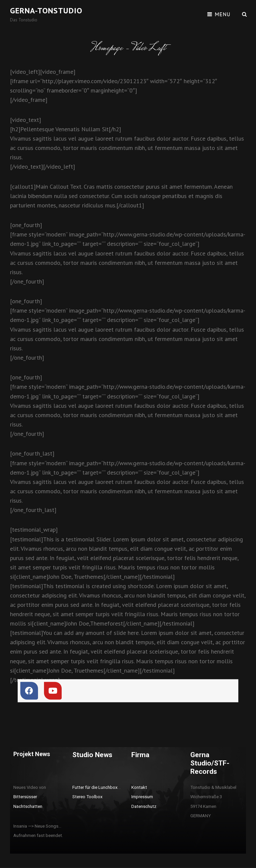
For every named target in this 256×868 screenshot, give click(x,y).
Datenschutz (144, 806)
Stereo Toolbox (87, 797)
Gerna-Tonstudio (46, 11)
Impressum (142, 797)
